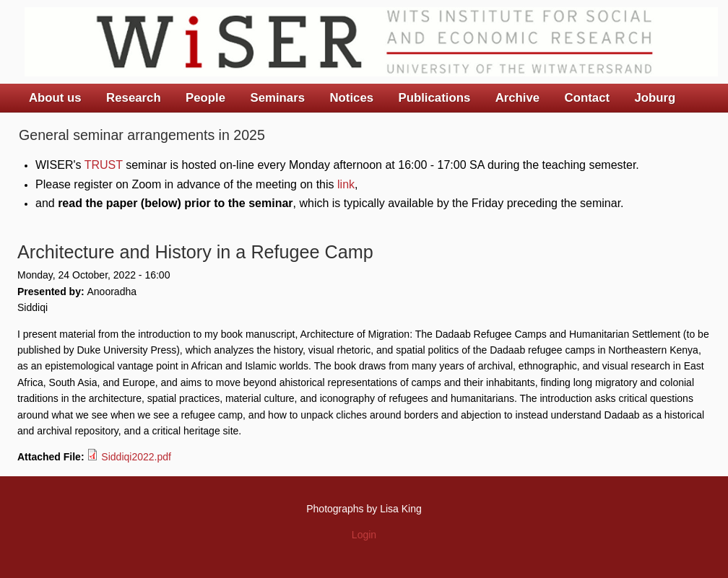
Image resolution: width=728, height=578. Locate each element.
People (205, 98)
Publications (434, 98)
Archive (518, 98)
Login (364, 535)
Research (134, 98)
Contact (587, 98)
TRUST (104, 165)
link (346, 184)
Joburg (655, 98)
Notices (351, 98)
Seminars (278, 98)
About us (55, 98)
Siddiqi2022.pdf (136, 457)
